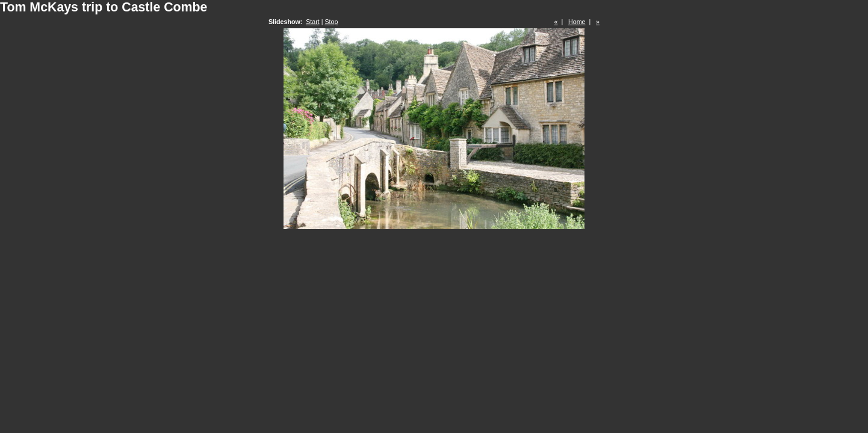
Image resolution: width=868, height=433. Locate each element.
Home (577, 22)
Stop (331, 22)
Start (313, 22)
